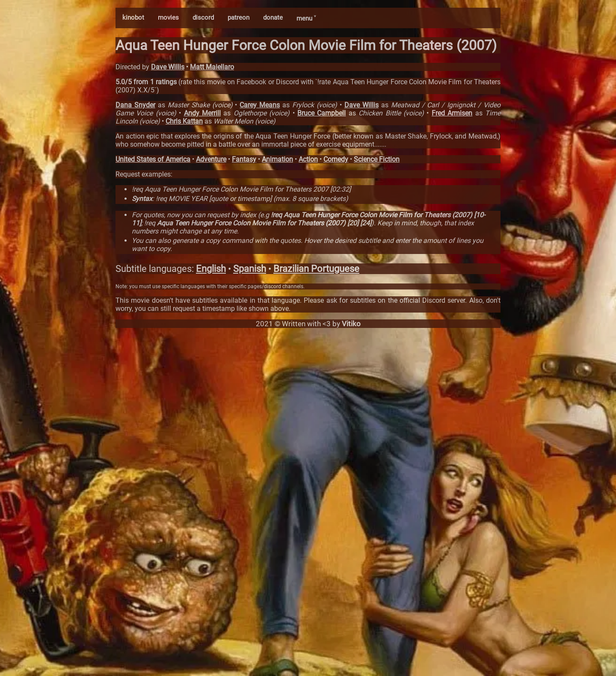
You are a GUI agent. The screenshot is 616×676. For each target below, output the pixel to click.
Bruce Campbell (321, 113)
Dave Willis (168, 67)
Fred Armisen (452, 113)
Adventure (211, 159)
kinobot (133, 18)
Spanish (250, 269)
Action (308, 159)
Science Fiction (377, 159)
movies (168, 18)
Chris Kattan (184, 121)
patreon (238, 18)
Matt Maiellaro (212, 67)
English (211, 269)
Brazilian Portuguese (316, 269)
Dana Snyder (135, 105)
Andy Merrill (202, 113)
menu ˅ (306, 18)
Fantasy (244, 159)
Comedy (336, 159)
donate (273, 18)
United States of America (153, 159)
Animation (277, 159)
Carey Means (260, 105)
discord (203, 18)
